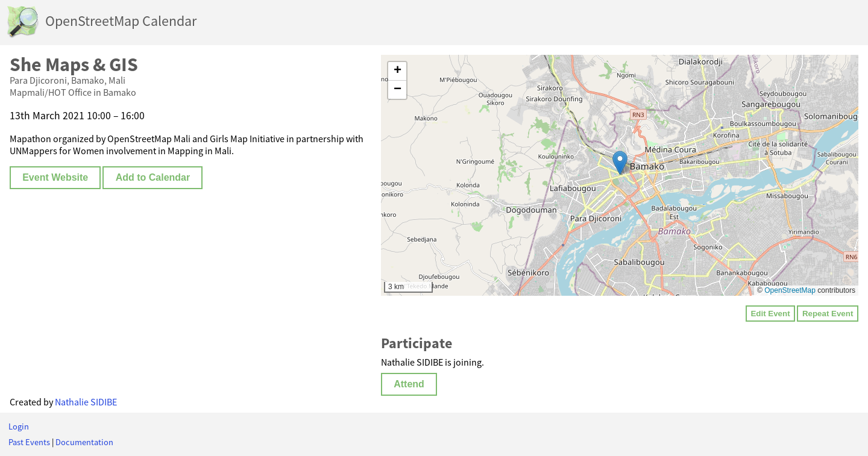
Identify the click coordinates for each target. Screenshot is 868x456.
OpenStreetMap (790, 290)
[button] (620, 163)
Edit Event (770, 314)
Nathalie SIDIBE (86, 402)
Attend (409, 384)
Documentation (84, 442)
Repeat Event (828, 314)
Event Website (55, 177)
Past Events (29, 442)
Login (19, 426)
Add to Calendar (153, 177)
